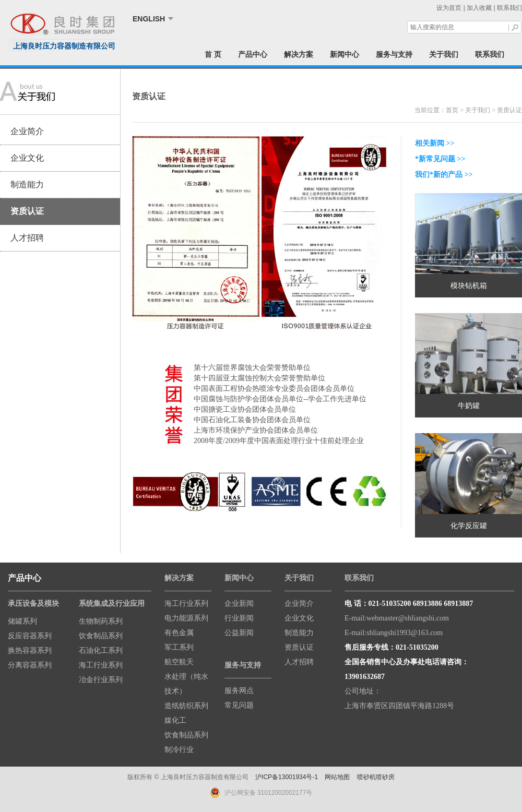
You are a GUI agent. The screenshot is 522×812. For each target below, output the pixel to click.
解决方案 (299, 54)
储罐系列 (22, 621)
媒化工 (175, 720)
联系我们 (509, 8)
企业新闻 (239, 604)
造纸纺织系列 (186, 706)
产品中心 (253, 54)
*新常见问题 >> (440, 159)
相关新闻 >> (435, 143)
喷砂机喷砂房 (376, 777)
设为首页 (449, 8)
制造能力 (27, 184)
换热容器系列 (30, 650)
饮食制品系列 (101, 636)
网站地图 (337, 777)
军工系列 (179, 647)
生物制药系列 (101, 621)
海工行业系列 (101, 665)
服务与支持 (394, 54)
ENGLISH (149, 19)
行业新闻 (239, 618)
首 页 (213, 54)
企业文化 (27, 158)
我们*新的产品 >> (444, 175)
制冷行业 (179, 750)
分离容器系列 (30, 665)
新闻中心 (345, 54)
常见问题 (239, 705)
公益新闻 (239, 633)
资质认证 (27, 211)
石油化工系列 (101, 650)
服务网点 (239, 691)
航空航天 (179, 662)
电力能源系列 (186, 618)
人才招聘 (27, 238)
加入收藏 (479, 8)
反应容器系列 (30, 636)
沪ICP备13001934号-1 (287, 777)
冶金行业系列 (101, 680)
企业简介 (27, 131)
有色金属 (179, 633)
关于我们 (444, 54)
